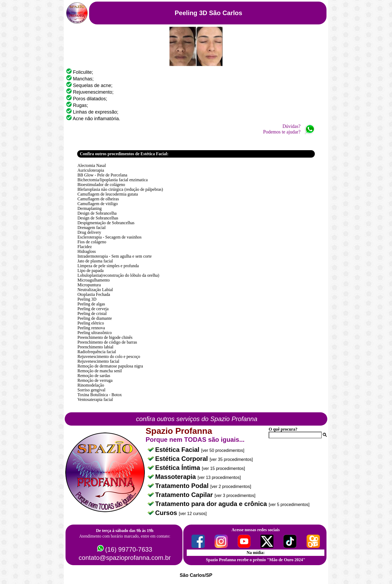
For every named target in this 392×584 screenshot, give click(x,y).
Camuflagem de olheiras (98, 199)
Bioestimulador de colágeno (101, 185)
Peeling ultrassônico (95, 333)
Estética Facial (178, 450)
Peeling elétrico (91, 323)
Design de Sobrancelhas (98, 218)
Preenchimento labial (95, 347)
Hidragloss (87, 251)
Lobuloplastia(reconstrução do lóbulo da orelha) (118, 275)
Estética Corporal (182, 459)
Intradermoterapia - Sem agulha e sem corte (115, 256)
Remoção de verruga (95, 380)
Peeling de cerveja (93, 309)
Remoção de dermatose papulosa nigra (110, 366)
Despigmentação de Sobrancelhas (106, 223)
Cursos (167, 513)
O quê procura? (283, 429)
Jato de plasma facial (95, 261)
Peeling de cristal (92, 313)
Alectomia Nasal (92, 165)
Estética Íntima (178, 468)
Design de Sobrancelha (97, 213)
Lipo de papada (91, 271)
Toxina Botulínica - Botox (100, 395)
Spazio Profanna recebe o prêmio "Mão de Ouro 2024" (256, 560)
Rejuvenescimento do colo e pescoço (109, 356)
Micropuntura (89, 285)
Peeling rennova (91, 328)
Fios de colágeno (92, 242)
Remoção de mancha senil (100, 371)
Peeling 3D (87, 299)
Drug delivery (89, 232)
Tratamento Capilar (185, 495)
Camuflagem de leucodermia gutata (108, 194)
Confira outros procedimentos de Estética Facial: (124, 154)
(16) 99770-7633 (129, 549)
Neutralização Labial (95, 290)
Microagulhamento (94, 280)
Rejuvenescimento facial (98, 361)
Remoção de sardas (94, 376)
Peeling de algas (91, 304)
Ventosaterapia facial (95, 399)
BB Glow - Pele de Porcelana (102, 175)
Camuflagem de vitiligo (98, 204)
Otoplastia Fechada (94, 294)
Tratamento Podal (183, 486)
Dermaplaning (90, 208)
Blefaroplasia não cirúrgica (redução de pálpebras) (120, 189)
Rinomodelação (91, 385)
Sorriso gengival (91, 390)
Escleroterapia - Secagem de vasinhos (110, 237)
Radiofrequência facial (97, 352)
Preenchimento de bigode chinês (105, 337)
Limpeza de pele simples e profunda (108, 266)
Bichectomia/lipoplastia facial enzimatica (113, 180)
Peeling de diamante (95, 318)
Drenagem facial (92, 228)
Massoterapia (176, 477)
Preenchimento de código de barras (107, 342)
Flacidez (85, 247)
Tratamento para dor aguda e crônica (212, 504)
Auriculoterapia (91, 170)
